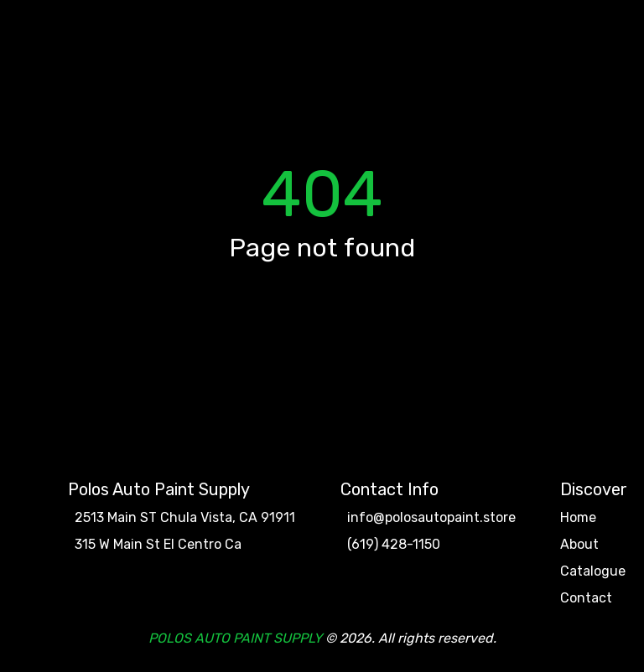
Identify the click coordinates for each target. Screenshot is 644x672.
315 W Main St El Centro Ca (158, 545)
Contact (586, 598)
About (579, 545)
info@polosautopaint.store (431, 518)
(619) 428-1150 (394, 545)
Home (578, 518)
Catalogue (593, 571)
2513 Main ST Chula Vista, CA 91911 (185, 518)
